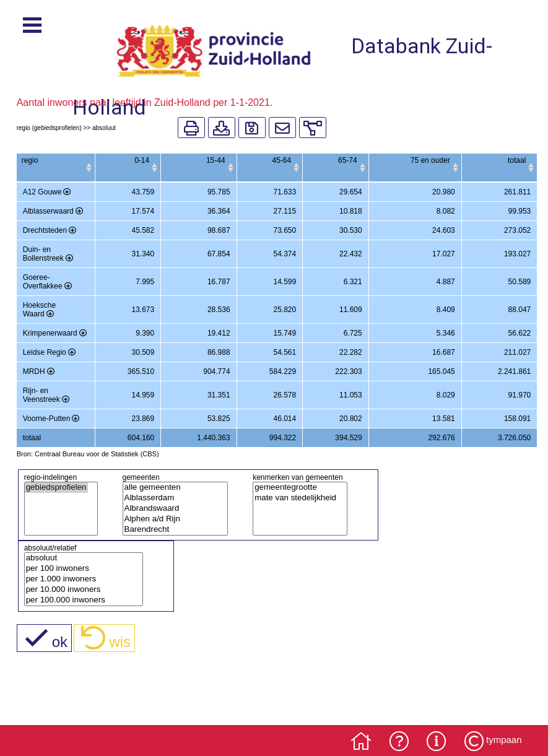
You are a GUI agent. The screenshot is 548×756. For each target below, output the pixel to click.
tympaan (504, 740)
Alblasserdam (171, 498)
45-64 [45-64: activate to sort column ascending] (281, 160)
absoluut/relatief (50, 548)
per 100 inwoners (79, 569)
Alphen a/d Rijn (171, 519)
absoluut (79, 558)
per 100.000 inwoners (79, 600)
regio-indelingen (50, 477)
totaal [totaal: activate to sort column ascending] (517, 160)
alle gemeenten (171, 488)
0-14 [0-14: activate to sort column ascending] (142, 160)
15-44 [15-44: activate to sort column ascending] (216, 160)
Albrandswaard (171, 509)
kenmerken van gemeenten (298, 477)
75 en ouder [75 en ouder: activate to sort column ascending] (430, 160)
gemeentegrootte (295, 488)
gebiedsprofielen (56, 488)
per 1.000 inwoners (79, 579)
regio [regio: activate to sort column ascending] (30, 160)
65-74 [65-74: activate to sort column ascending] (348, 160)
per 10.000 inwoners (79, 590)
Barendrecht (171, 530)
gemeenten (141, 477)
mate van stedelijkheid (295, 498)
